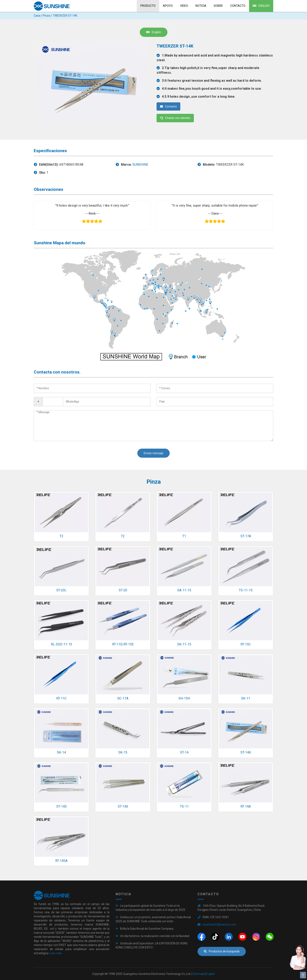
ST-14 (184, 752)
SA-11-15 (184, 590)
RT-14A (246, 806)
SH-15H (184, 698)
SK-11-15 (184, 644)
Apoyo (168, 6)
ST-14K (246, 752)
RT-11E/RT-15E (123, 644)
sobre (218, 6)
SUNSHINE (140, 165)
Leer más (56, 953)
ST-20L (61, 590)
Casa (37, 16)
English (261, 6)
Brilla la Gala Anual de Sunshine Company (147, 929)
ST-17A (246, 536)
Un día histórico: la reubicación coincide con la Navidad (155, 936)
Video (184, 6)
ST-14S (62, 806)
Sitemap (198, 974)
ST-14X (123, 806)
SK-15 (123, 752)
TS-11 (184, 806)
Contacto (238, 6)
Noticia (201, 6)
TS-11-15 (246, 590)
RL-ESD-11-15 (62, 644)
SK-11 (246, 698)
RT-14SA (61, 861)
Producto (148, 6)
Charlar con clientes (175, 118)
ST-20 (123, 590)
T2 (123, 536)
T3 (61, 536)
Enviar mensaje (154, 453)
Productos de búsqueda (222, 951)
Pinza (46, 16)
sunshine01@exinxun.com (219, 925)
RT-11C (61, 698)
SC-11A (123, 698)
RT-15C (246, 644)
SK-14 (61, 752)
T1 (184, 536)
